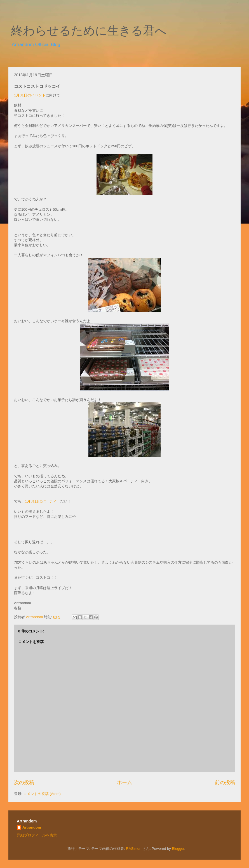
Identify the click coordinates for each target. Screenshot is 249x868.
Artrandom (32, 827)
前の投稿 (225, 782)
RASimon (134, 849)
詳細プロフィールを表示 (37, 835)
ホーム (124, 782)
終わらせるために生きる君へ (89, 31)
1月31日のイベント (30, 95)
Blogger (178, 849)
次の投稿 (24, 782)
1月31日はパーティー (43, 501)
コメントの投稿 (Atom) (42, 794)
